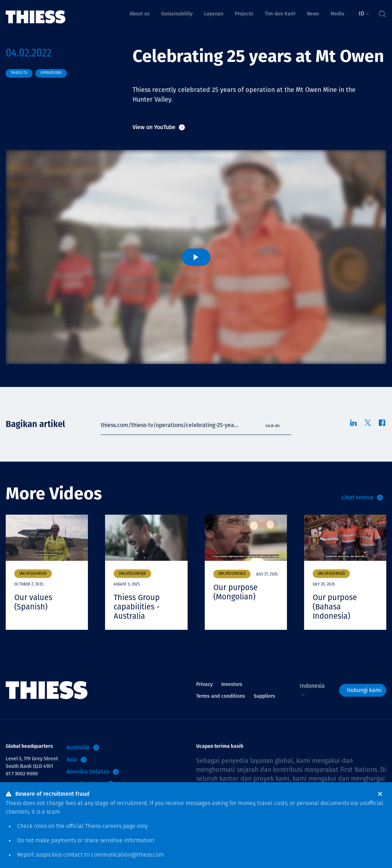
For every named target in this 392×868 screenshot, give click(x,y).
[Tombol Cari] (382, 12)
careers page (119, 827)
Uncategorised (33, 574)
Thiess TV (19, 73)
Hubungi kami (364, 689)
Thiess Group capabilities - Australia (137, 607)
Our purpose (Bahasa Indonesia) (335, 607)
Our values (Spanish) (33, 602)
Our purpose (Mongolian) (235, 592)
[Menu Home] (36, 12)
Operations (51, 73)
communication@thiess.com (128, 855)
